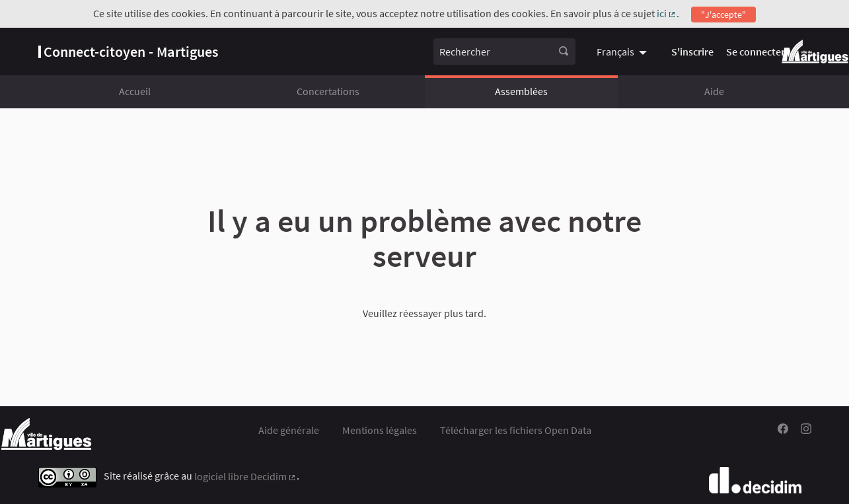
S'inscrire (692, 52)
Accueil (135, 91)
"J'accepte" (723, 15)
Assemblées (521, 91)
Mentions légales (380, 430)
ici (667, 13)
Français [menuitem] (615, 52)
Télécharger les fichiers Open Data (516, 430)
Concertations (328, 91)
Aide (714, 91)
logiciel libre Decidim (246, 476)
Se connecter (756, 52)
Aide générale (289, 430)
